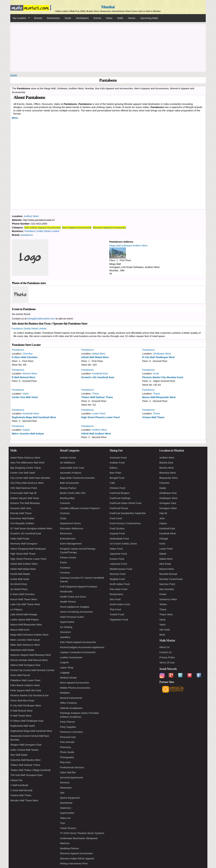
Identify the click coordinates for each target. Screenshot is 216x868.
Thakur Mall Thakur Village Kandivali (30, 770)
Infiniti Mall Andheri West (96, 434)
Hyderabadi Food (119, 539)
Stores (132, 18)
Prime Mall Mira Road (22, 700)
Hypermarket (67, 622)
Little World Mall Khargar (24, 614)
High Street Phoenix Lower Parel (101, 417)
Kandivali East (100, 373)
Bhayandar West (169, 478)
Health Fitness (68, 602)
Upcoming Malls (149, 18)
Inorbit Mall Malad (20, 574)
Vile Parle (165, 630)
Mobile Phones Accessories (75, 688)
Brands (38, 18)
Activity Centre (68, 458)
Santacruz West (168, 599)
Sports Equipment (70, 798)
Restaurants (116, 594)
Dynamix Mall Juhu (21, 508)
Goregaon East (168, 503)
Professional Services (72, 767)
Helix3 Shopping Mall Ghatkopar (28, 549)
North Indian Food (120, 584)
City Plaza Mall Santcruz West (27, 483)
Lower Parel (99, 413)
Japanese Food (118, 554)
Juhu (162, 518)
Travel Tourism (68, 828)
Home (14, 75)
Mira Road (165, 564)
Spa (62, 793)
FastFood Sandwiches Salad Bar (128, 513)
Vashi (26, 394)
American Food (118, 458)
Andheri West (31, 216)
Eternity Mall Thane (21, 513)
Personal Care (68, 737)
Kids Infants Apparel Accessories (42, 227)
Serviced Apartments (71, 777)
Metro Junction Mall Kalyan (28, 434)
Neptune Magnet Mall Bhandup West (31, 655)
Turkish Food (117, 614)
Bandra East (166, 463)
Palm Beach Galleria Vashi (25, 685)
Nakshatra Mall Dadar (22, 650)
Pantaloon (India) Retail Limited (42, 231)
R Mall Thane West (21, 716)
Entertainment (68, 539)
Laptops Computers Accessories (78, 652)
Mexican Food (117, 574)
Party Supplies (68, 727)
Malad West (99, 354)
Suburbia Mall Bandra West (25, 760)
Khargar (164, 539)
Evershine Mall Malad (22, 518)
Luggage (65, 672)
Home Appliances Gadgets (75, 607)
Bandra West (166, 468)
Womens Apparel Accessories (109, 227)
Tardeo (163, 604)
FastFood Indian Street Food (125, 503)
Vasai (162, 620)
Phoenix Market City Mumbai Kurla (163, 377)
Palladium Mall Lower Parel (25, 680)
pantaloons (27, 235)
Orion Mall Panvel (20, 675)
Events (97, 18)
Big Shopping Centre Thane (26, 468)
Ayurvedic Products (71, 473)
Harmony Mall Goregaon (24, 544)
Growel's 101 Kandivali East (98, 377)
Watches (65, 843)
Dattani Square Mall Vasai (25, 498)
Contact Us (165, 652)
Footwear (65, 568)
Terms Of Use (167, 662)
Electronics (66, 533)
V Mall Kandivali (19, 785)
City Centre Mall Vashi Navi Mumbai (30, 478)
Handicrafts (66, 591)
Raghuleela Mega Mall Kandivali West (34, 417)
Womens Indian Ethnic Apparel (77, 858)
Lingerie (64, 662)
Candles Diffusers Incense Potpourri (80, 508)
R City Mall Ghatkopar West (159, 357)
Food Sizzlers (117, 528)
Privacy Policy (167, 657)
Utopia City (16, 780)
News (109, 18)
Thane (95, 394)
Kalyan (26, 430)
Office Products (68, 703)
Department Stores (70, 523)
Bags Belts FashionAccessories (77, 478)
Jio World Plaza (19, 589)
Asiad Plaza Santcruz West (25, 458)
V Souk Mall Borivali (21, 790)
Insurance (65, 632)
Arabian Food (117, 463)
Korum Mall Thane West (24, 599)
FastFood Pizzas (119, 508)
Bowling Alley (67, 498)
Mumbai (108, 7)
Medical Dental (68, 678)
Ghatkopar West (162, 354)
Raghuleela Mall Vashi (23, 726)
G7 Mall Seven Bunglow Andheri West (31, 528)
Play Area (65, 762)
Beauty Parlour (68, 488)
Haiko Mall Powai (20, 539)
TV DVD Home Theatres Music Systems (82, 833)
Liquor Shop (67, 667)
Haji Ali (163, 513)
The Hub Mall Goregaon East (26, 775)
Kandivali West (31, 413)
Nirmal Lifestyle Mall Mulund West (29, 660)
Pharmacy (66, 747)
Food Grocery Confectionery (125, 523)
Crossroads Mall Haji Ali (23, 493)
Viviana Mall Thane (153, 417)
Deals (68, 18)
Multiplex (65, 693)
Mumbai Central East (171, 579)
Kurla (156, 373)
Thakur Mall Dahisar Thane (97, 397)
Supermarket (67, 813)
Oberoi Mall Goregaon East (25, 665)
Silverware (66, 788)
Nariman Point (167, 584)
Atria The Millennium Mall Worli (27, 463)
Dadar (163, 488)
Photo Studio (67, 752)
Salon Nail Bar (68, 772)
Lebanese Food (118, 564)
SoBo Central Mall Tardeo (24, 750)
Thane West (166, 614)
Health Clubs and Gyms (73, 597)
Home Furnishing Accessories (76, 612)
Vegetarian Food (119, 620)
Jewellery (65, 637)
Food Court (116, 518)
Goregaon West (168, 508)
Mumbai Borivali (168, 574)
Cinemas (65, 513)
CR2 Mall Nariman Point (24, 488)
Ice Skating (66, 627)
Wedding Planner (69, 848)
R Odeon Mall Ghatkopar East (27, 721)
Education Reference (72, 528)
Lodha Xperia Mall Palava (24, 620)
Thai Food (115, 609)
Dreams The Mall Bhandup (25, 503)
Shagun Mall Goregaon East (26, 745)
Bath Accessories (69, 483)
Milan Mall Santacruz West (25, 645)
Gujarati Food (117, 533)
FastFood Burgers (120, 493)
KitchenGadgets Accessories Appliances (82, 647)
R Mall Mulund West (23, 377)
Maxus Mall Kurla (20, 630)
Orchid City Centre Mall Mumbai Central (32, 670)
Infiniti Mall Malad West (95, 357)
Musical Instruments (71, 698)
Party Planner (67, 722)
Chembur (28, 354)
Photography (67, 757)
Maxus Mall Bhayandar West (159, 397)
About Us (164, 647)
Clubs (63, 518)
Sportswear (66, 803)
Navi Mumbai (167, 589)
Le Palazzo (16, 609)
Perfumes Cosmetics (71, 732)
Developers (82, 18)
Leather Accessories (71, 657)
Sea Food (115, 599)
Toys (63, 823)
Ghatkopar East (168, 493)
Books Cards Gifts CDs (73, 493)
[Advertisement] (108, 47)
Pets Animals (67, 742)
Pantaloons (18, 350)
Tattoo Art (65, 818)
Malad (163, 554)
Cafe (112, 483)
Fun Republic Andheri (22, 523)
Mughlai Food (117, 579)
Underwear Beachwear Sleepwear (79, 838)
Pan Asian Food (118, 589)
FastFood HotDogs (120, 498)
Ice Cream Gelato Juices (123, 544)
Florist (63, 562)
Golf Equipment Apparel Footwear (79, 586)
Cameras (65, 503)
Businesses (53, 18)
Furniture (65, 573)
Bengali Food (117, 478)
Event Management (71, 544)
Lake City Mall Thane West (25, 604)
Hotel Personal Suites (72, 617)
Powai (163, 594)
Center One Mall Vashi (25, 397)
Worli (162, 635)
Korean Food (117, 559)
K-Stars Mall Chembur (25, 357)
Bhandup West (167, 473)
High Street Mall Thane (23, 554)
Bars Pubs (115, 473)
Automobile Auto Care (72, 468)
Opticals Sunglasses (71, 708)
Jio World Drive (19, 584)
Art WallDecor (68, 463)
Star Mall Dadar (19, 755)
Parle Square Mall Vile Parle (26, 690)
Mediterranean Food (121, 569)
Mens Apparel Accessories (77, 227)
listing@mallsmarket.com (41, 319)
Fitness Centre (68, 557)
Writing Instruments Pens (74, 863)
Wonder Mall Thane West (24, 800)
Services (65, 782)
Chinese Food (117, 488)
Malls (120, 18)
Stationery (66, 808)
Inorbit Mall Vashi (20, 579)
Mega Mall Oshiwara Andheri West (128, 245)
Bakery (114, 468)
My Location (20, 18)
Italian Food (116, 549)
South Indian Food (120, 604)
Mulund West (30, 373)
